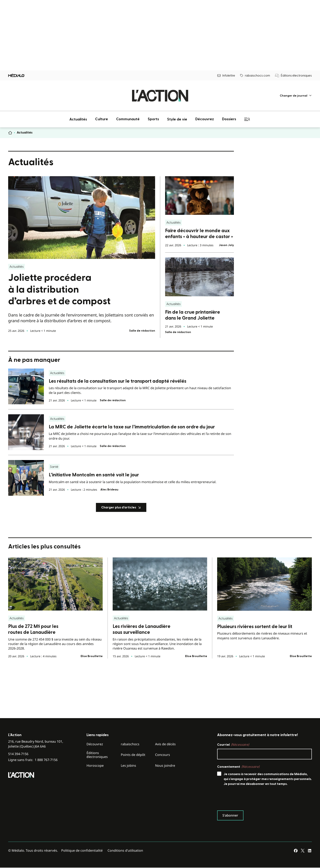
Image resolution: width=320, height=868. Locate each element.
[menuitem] (296, 96)
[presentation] (248, 799)
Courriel (233, 745)
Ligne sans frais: (33, 760)
